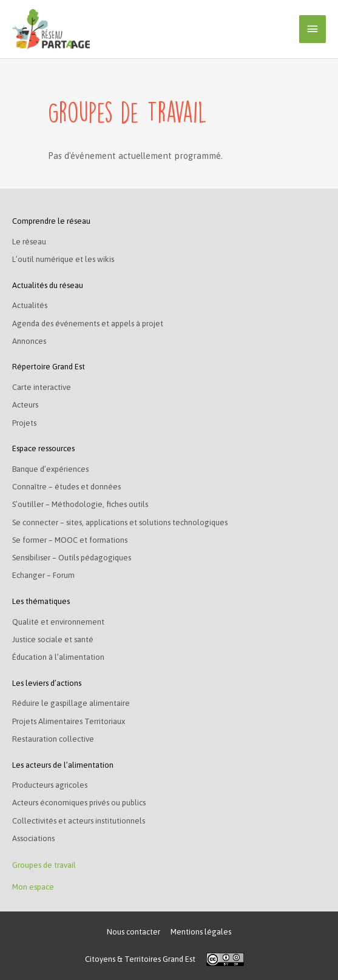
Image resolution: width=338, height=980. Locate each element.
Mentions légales (201, 932)
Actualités (30, 305)
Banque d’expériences (50, 469)
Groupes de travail (44, 865)
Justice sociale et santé (53, 639)
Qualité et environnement (58, 622)
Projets (24, 423)
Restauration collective (53, 739)
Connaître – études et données (66, 487)
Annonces (29, 341)
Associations (33, 838)
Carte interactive (42, 387)
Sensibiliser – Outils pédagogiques (72, 558)
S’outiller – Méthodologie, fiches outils (80, 504)
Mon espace (33, 887)
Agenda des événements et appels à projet (88, 324)
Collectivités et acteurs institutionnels (79, 821)
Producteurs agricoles (50, 785)
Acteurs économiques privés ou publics (79, 803)
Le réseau (29, 242)
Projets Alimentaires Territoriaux (69, 721)
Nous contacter (134, 932)
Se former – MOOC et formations (70, 540)
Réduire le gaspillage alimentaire (71, 703)
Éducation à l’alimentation (58, 657)
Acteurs (25, 405)
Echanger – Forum (43, 575)
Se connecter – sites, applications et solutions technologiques (120, 522)
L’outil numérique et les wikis (63, 259)
